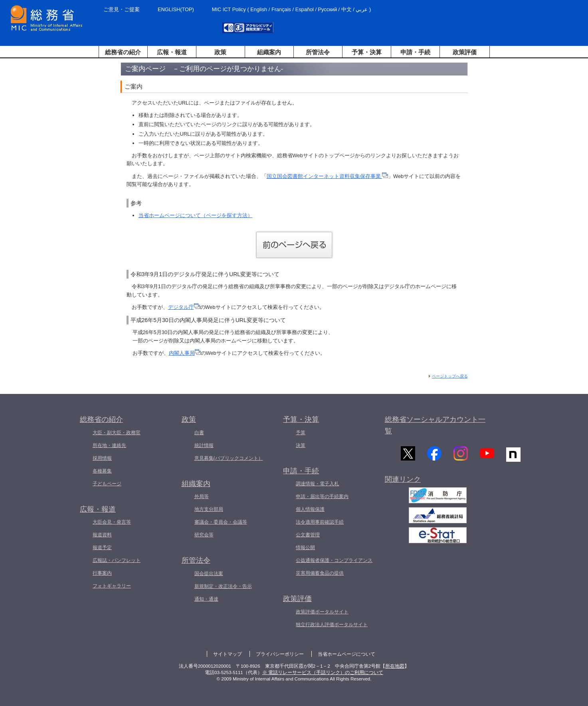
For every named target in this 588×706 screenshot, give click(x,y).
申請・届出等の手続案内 (322, 496)
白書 (199, 433)
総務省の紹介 (123, 52)
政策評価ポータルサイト (322, 612)
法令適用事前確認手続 (320, 522)
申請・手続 (415, 52)
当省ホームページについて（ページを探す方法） (196, 215)
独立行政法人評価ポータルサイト (332, 625)
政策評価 (465, 52)
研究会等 (204, 535)
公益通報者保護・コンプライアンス (334, 560)
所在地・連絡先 (109, 445)
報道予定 (102, 548)
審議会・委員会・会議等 (221, 522)
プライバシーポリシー (280, 654)
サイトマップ (228, 654)
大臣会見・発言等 (112, 522)
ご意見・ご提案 (122, 9)
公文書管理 (308, 535)
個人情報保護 (310, 509)
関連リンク (403, 481)
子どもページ (107, 484)
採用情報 (102, 458)
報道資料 (102, 535)
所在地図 (395, 666)
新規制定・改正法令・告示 (223, 586)
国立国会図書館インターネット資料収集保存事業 (328, 176)
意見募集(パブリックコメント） (229, 458)
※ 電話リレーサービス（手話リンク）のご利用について (323, 672)
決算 (301, 445)
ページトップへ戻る (450, 376)
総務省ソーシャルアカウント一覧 (435, 425)
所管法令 (318, 52)
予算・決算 (367, 52)
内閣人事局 (185, 353)
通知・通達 (206, 599)
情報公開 (305, 548)
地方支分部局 (209, 509)
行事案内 (102, 573)
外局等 (202, 496)
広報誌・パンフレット (117, 560)
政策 (220, 52)
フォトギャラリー (112, 586)
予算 (301, 433)
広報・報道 (172, 52)
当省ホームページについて (346, 654)
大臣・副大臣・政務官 (117, 433)
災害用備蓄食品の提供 (320, 573)
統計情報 (204, 445)
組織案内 (269, 52)
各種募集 (102, 471)
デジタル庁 (184, 307)
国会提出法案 (209, 574)
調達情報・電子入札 (317, 484)
